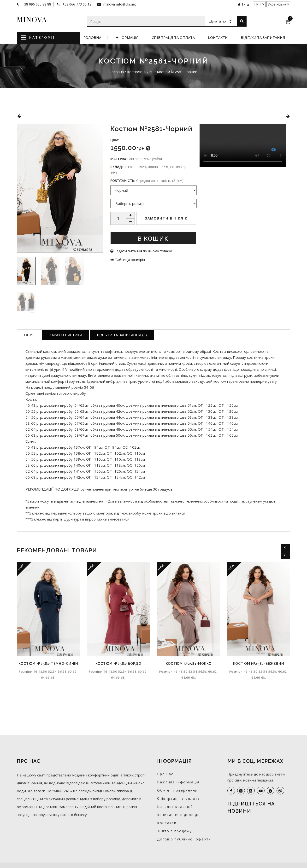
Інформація (127, 38)
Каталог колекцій (175, 807)
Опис (29, 335)
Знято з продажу (174, 831)
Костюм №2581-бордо (118, 664)
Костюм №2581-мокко (189, 664)
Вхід (243, 4)
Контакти (218, 38)
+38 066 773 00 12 (76, 4)
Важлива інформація (178, 782)
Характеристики (66, 335)
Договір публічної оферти (184, 839)
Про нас (165, 774)
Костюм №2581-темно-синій (48, 664)
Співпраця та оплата (173, 38)
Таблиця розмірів (128, 260)
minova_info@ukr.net (119, 4)
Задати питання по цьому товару (141, 251)
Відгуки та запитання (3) (122, 335)
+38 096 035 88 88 (36, 4)
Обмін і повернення (177, 790)
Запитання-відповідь (178, 815)
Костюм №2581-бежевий (259, 664)
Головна (92, 38)
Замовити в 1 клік (166, 218)
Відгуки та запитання (263, 38)
